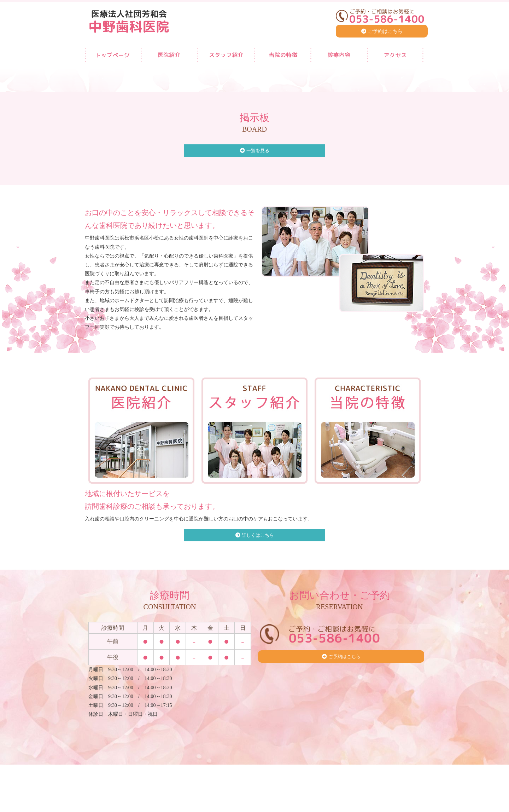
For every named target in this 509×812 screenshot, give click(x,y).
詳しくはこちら (258, 536)
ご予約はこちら (385, 31)
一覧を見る (258, 151)
